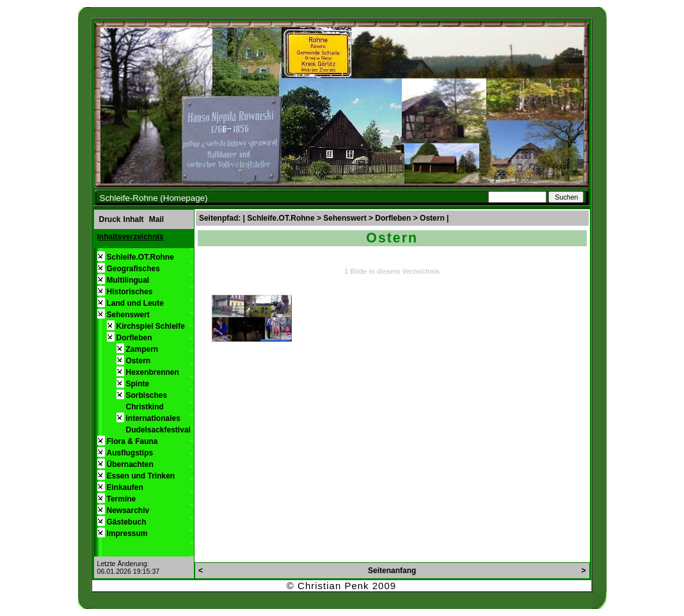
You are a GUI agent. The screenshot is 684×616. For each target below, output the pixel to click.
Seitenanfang (392, 571)
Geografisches (133, 269)
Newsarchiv (128, 510)
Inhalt (134, 219)
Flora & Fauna (132, 441)
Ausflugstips (130, 453)
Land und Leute (135, 303)
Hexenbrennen (153, 372)
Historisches (130, 292)
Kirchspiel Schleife (151, 326)
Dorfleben (134, 338)
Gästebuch (127, 522)
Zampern (142, 349)
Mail (156, 219)
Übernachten (130, 464)
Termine (122, 499)
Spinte (138, 384)
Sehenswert (128, 315)
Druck (110, 219)
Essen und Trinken (141, 476)
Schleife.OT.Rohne (140, 257)
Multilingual (128, 280)
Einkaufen (125, 487)
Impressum (127, 533)
